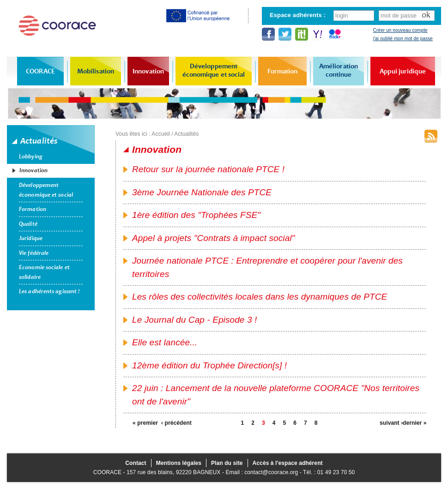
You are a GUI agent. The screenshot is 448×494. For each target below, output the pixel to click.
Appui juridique (403, 71)
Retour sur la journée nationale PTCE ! (208, 169)
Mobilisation (96, 71)
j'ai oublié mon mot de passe (403, 39)
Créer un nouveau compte (400, 30)
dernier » (414, 423)
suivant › (391, 423)
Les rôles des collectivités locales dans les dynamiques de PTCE (260, 297)
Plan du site (227, 463)
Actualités (186, 134)
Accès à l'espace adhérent (288, 463)
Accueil (160, 134)
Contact (136, 463)
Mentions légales (179, 463)
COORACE (40, 71)
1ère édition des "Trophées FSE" (196, 215)
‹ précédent (173, 423)
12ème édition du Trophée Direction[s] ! (209, 365)
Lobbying (31, 157)
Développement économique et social (214, 70)
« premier (144, 423)
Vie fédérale (34, 253)
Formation (283, 71)
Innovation (148, 71)
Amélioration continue (339, 70)
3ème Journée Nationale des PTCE (202, 192)
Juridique (31, 238)
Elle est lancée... (165, 342)
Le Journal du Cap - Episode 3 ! (194, 320)
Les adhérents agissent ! (49, 291)
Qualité (28, 224)
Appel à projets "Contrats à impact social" (213, 238)
